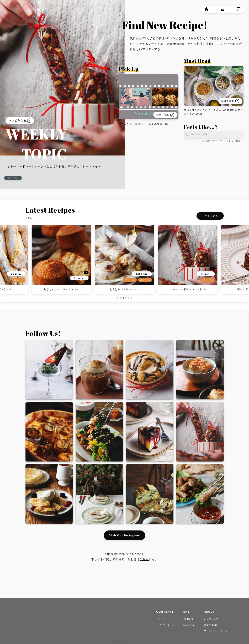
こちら (144, 559)
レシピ (160, 619)
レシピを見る (20, 121)
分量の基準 (210, 625)
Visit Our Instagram (125, 535)
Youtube (188, 619)
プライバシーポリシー (217, 631)
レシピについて (213, 619)
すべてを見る (210, 216)
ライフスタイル (166, 625)
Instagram (189, 625)
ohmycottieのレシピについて (125, 554)
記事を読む (165, 115)
